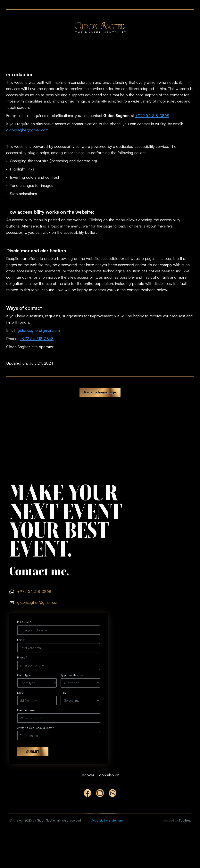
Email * (21, 640)
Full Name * (24, 622)
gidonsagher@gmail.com (27, 130)
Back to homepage (100, 392)
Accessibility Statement (107, 820)
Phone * (22, 657)
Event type (24, 675)
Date (20, 693)
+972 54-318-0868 (152, 116)
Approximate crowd (73, 675)
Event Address (26, 710)
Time (63, 693)
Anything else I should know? (35, 728)
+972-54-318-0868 (34, 591)
